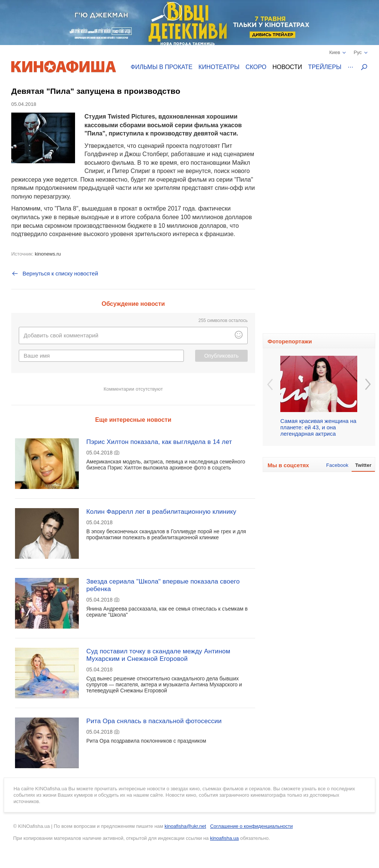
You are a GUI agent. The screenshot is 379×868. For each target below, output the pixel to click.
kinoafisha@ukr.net (185, 826)
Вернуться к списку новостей (55, 274)
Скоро (256, 67)
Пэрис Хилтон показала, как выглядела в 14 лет (159, 442)
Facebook (337, 465)
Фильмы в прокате (162, 67)
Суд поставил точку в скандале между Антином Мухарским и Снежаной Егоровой (158, 655)
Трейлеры (325, 67)
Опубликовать (221, 356)
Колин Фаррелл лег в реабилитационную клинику (161, 512)
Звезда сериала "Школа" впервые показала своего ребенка (163, 585)
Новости (287, 67)
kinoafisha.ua (225, 838)
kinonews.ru (48, 254)
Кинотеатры (219, 67)
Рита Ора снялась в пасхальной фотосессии (154, 721)
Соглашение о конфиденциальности (251, 826)
